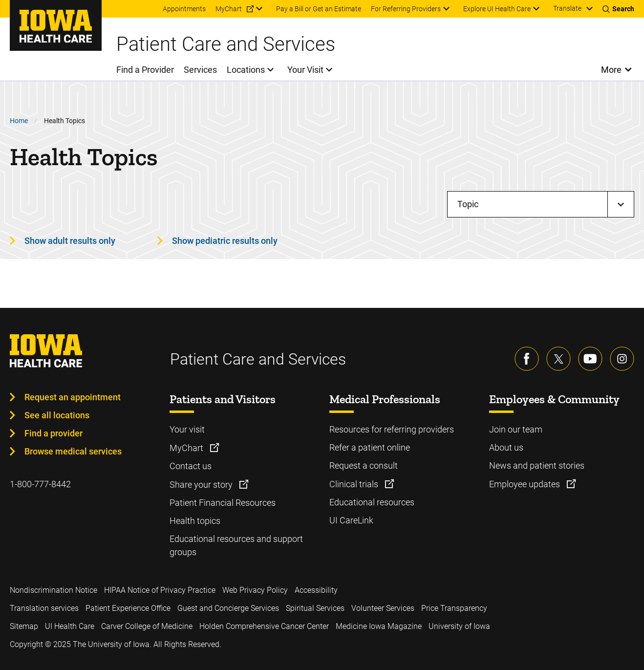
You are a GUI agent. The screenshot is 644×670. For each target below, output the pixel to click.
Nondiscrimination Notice (54, 590)
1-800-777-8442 (40, 484)
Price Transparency (454, 608)
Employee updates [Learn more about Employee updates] (526, 484)
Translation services (44, 608)
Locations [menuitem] (246, 70)
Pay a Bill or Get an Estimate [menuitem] (319, 9)
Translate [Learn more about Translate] (567, 8)
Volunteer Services (383, 608)
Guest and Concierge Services (228, 608)
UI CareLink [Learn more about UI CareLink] (351, 520)
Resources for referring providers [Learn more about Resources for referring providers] (392, 429)
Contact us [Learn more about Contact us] (191, 466)
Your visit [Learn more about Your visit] (187, 429)
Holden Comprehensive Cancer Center (264, 626)
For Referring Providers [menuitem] (406, 9)
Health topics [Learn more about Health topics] (195, 521)
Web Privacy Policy (255, 590)
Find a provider (54, 433)
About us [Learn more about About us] (506, 447)
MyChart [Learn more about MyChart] (187, 448)
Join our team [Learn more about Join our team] (516, 429)
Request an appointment (73, 397)
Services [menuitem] (200, 70)
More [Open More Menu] (612, 70)
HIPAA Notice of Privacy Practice (160, 590)
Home (19, 121)
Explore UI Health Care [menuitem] (497, 9)
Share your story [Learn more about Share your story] (202, 485)
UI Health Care (70, 626)
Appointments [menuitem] (184, 9)
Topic (468, 204)
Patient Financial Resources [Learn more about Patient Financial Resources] (223, 503)
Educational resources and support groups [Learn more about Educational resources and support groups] (236, 545)
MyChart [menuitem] (229, 9)
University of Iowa (459, 626)
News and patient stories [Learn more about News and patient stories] (537, 465)
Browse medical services (73, 451)
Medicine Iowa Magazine (379, 626)
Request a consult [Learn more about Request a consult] (364, 465)
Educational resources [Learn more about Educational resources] (372, 502)
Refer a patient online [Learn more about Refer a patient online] (370, 447)
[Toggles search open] (618, 9)
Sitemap (24, 626)
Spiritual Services (315, 608)
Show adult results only (70, 241)
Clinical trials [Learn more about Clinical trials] (355, 484)
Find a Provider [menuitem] (145, 70)
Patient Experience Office (128, 608)
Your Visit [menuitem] (305, 70)
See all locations (57, 415)
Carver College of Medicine (147, 626)
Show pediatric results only (225, 241)
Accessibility (316, 590)
